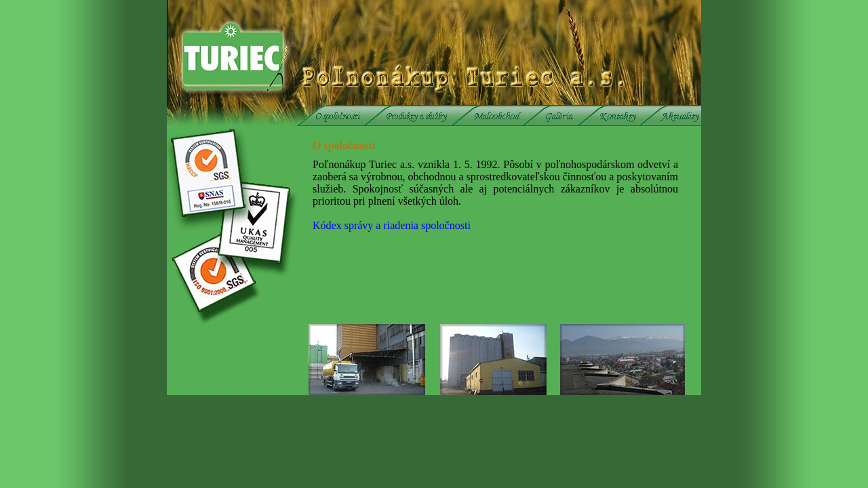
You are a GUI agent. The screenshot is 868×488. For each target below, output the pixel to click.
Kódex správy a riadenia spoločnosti (392, 225)
